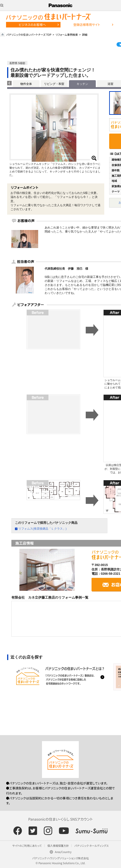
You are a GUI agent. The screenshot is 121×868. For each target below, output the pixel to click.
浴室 (111, 84)
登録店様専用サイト (87, 25)
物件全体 (26, 84)
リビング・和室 (54, 84)
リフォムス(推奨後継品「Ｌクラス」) (43, 529)
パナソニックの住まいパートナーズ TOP (29, 35)
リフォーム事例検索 (67, 35)
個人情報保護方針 (58, 846)
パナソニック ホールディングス (91, 846)
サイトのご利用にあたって (27, 846)
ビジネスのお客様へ (32, 25)
